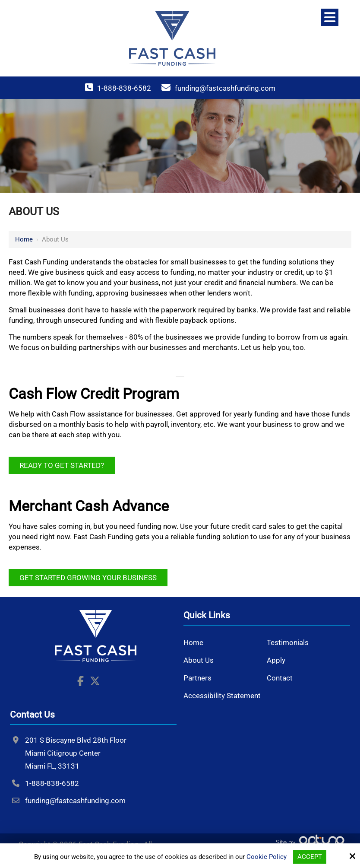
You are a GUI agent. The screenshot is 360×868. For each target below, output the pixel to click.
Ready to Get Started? (62, 465)
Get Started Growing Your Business (88, 578)
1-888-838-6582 (124, 88)
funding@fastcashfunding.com (225, 88)
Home (24, 239)
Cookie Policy (267, 857)
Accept (310, 857)
